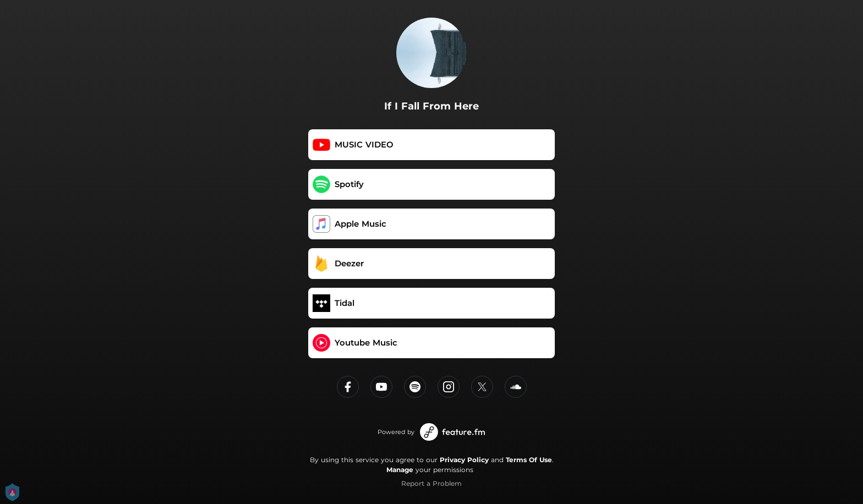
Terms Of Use (529, 460)
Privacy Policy (464, 460)
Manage (400, 470)
